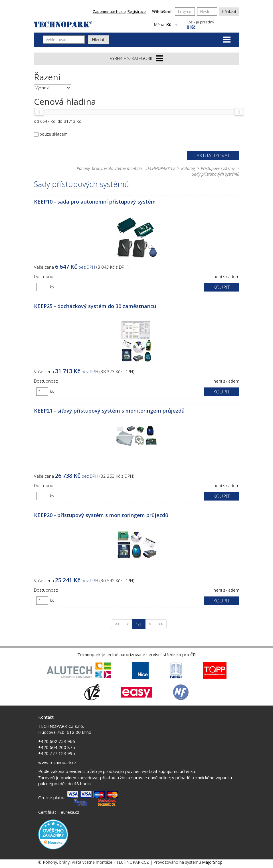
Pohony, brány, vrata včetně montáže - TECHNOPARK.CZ (126, 168)
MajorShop (212, 862)
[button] (212, 24)
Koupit (222, 287)
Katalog (188, 168)
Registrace (137, 11)
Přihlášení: (162, 12)
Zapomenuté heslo (109, 11)
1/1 (141, 624)
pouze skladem (54, 134)
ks (52, 287)
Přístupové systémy (218, 168)
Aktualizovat (213, 155)
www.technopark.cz (57, 762)
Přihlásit (229, 12)
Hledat (98, 40)
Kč (169, 24)
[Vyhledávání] (64, 40)
